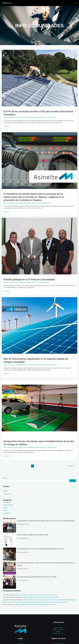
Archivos (5, 491)
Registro (59, 631)
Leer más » (7, 126)
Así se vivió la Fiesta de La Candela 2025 (56, 602)
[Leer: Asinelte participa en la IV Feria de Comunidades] (39, 246)
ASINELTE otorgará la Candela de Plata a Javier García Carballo (41, 597)
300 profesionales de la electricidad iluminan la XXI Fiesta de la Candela (37, 577)
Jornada (5, 508)
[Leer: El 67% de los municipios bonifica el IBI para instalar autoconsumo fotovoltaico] (39, 78)
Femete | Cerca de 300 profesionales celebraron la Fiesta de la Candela (23, 602)
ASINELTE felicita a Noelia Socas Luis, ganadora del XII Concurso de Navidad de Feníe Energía (49, 600)
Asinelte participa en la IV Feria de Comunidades (29, 279)
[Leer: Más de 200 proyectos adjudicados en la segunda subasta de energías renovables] (39, 325)
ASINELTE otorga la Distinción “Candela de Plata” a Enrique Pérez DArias (35, 605)
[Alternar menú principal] (76, 3)
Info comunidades (29, 117)
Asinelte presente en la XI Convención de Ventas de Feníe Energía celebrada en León (40, 549)
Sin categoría (7, 513)
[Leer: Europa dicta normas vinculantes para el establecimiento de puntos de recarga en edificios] (39, 408)
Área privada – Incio (59, 633)
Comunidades (20, 117)
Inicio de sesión (59, 627)
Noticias (37, 117)
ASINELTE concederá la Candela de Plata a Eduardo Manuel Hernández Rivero (36, 595)
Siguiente (72, 466)
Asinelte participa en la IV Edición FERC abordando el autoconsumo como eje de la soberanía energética (46, 521)
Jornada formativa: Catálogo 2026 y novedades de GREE (33, 535)
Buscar (5, 478)
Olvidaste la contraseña (59, 629)
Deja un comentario (9, 117)
